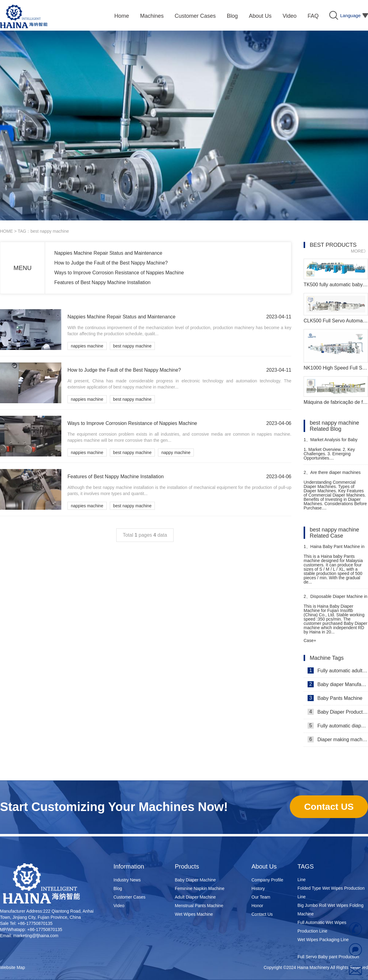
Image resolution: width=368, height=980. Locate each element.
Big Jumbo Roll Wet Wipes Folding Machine (330, 911)
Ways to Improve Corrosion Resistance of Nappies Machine (119, 273)
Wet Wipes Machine (194, 914)
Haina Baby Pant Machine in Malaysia (334, 549)
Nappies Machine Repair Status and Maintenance (108, 253)
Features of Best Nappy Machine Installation (102, 282)
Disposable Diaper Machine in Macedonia (335, 599)
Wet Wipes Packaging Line (323, 941)
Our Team (261, 897)
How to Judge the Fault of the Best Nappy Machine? (111, 263)
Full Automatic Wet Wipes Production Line (322, 928)
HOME (6, 231)
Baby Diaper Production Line (338, 712)
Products (187, 866)
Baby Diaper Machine (195, 880)
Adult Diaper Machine (195, 897)
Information (129, 866)
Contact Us (262, 914)
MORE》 (359, 251)
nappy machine (176, 452)
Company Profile (267, 880)
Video (119, 906)
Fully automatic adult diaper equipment (338, 670)
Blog (118, 888)
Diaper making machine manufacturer (338, 739)
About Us (264, 866)
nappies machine (87, 346)
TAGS (306, 866)
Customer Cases (129, 897)
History (258, 888)
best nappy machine (132, 346)
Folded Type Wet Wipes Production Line (331, 894)
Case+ (310, 640)
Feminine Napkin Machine (200, 888)
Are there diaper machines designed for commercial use (332, 475)
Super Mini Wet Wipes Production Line (330, 877)
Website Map (12, 967)
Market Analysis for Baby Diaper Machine (331, 442)
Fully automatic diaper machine (338, 726)
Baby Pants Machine (335, 698)
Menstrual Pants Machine (199, 906)
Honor (257, 906)
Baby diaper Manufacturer (338, 684)
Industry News (127, 880)
